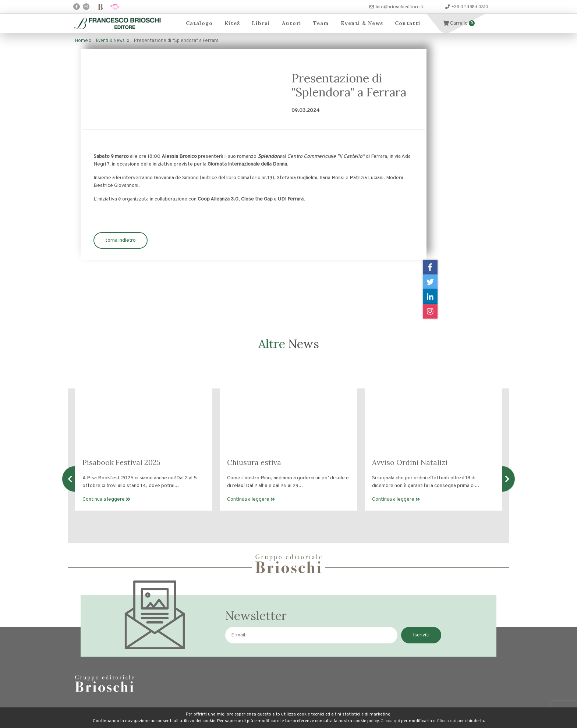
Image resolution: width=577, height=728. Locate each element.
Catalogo (199, 23)
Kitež (232, 23)
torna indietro (121, 240)
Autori (292, 23)
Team (321, 23)
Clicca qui (390, 721)
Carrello (459, 23)
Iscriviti (421, 635)
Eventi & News (362, 23)
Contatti (408, 23)
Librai (261, 23)
